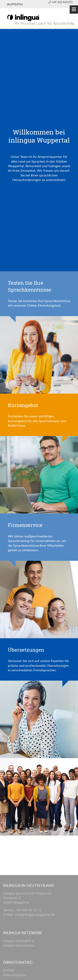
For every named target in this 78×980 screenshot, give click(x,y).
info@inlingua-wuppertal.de (35, 914)
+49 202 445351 (60, 2)
